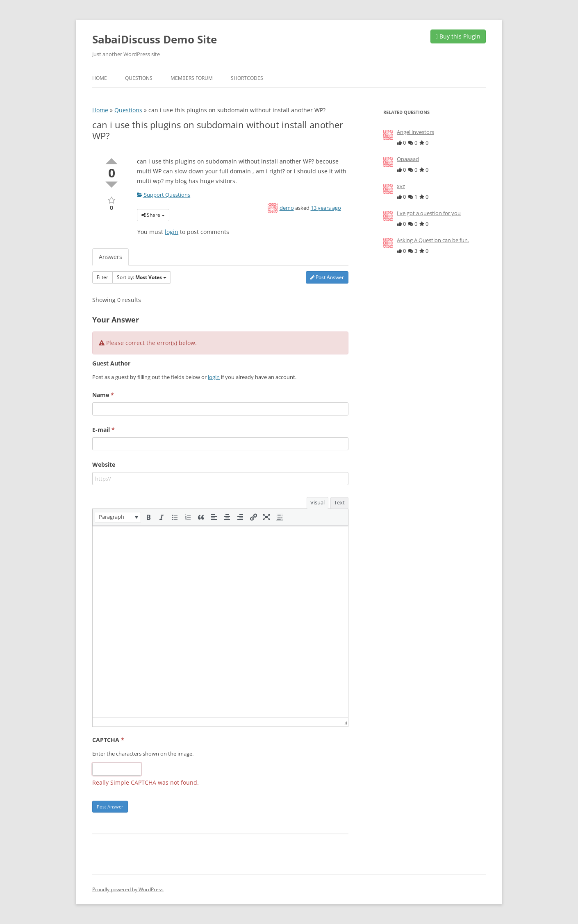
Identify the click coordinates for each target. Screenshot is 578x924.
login (172, 232)
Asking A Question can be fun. (433, 240)
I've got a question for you (429, 213)
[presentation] (118, 517)
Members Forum (192, 78)
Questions (139, 78)
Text (339, 502)
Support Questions (164, 195)
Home (100, 78)
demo (287, 208)
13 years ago (326, 208)
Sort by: (142, 277)
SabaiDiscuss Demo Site (155, 39)
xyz (401, 186)
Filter (102, 277)
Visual (317, 502)
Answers (110, 257)
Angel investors (415, 132)
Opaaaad (408, 159)
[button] (118, 517)
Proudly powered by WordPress (128, 889)
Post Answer (327, 277)
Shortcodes (247, 78)
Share (153, 215)
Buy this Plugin (458, 36)
